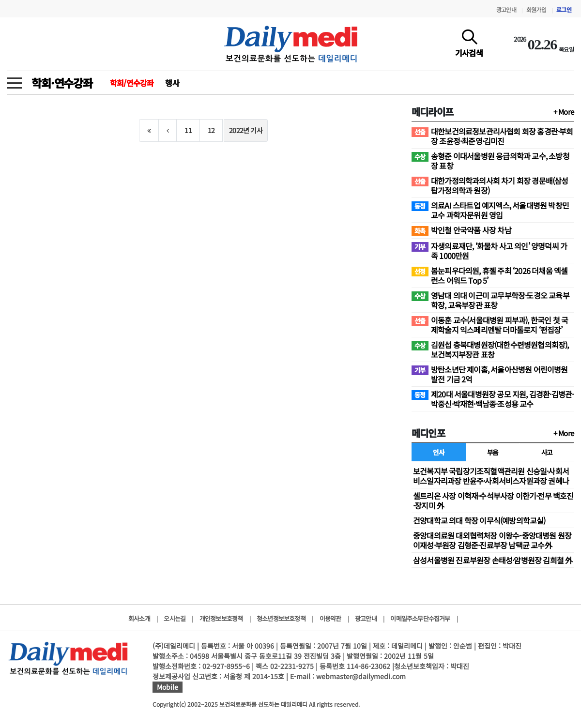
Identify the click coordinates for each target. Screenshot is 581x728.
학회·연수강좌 (62, 83)
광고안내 (506, 9)
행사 (172, 83)
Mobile (168, 687)
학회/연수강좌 (132, 83)
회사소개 (139, 618)
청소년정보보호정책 (281, 618)
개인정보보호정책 (221, 618)
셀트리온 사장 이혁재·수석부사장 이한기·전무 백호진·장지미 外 (493, 500)
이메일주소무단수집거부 (420, 618)
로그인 (564, 9)
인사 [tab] (438, 452)
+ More (564, 112)
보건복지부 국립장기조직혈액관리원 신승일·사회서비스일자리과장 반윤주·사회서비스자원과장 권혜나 (491, 476)
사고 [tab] (547, 452)
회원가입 (536, 9)
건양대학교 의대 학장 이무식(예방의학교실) (479, 520)
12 (211, 130)
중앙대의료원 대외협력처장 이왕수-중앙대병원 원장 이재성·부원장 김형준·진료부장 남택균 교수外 (492, 540)
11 (188, 130)
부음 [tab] (493, 452)
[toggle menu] (15, 80)
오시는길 (175, 618)
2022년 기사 (246, 130)
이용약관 (330, 618)
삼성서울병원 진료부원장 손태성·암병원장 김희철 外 (493, 560)
